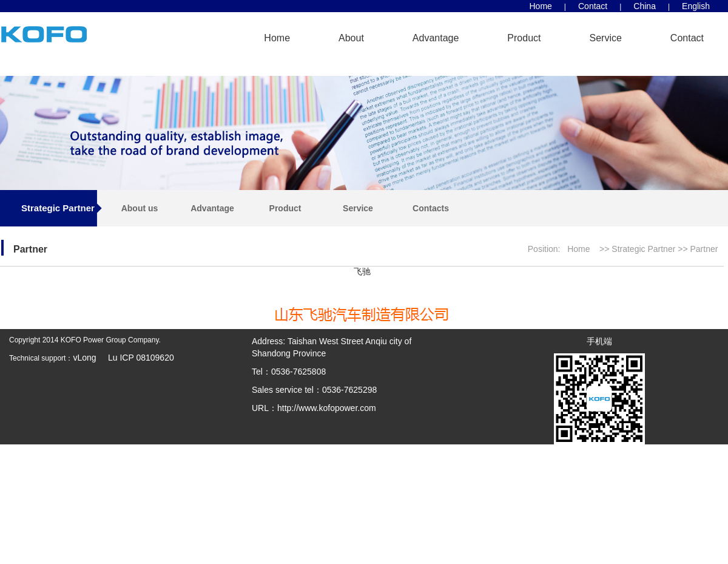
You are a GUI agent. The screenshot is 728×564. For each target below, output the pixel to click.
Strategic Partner (645, 249)
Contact (593, 6)
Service (606, 38)
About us (140, 208)
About (351, 38)
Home (541, 6)
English (696, 6)
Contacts (431, 208)
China (645, 6)
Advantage (436, 38)
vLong (86, 358)
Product (524, 38)
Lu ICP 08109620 (136, 358)
